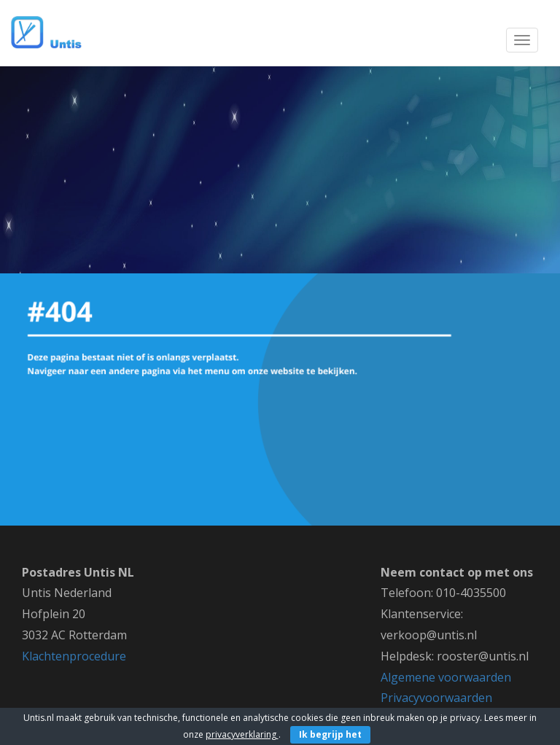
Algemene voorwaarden (446, 677)
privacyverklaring (242, 734)
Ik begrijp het (330, 734)
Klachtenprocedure (74, 656)
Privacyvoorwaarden (436, 698)
